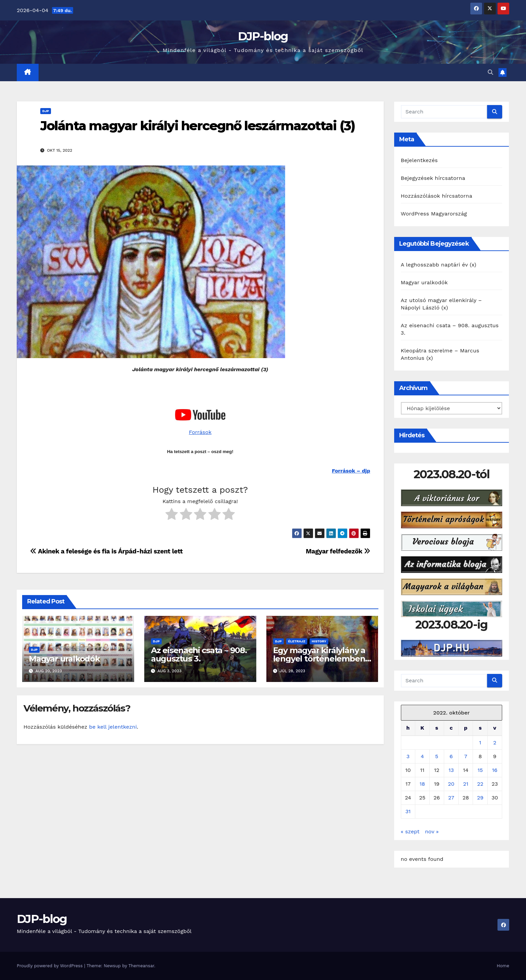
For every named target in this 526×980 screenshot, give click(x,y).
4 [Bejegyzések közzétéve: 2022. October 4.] (422, 756)
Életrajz (297, 641)
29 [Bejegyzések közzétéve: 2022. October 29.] (480, 798)
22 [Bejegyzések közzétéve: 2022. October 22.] (480, 784)
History (319, 641)
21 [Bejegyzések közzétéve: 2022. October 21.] (466, 784)
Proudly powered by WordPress (50, 966)
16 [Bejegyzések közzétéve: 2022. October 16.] (495, 770)
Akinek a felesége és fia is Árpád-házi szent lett (106, 551)
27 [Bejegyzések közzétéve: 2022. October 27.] (451, 798)
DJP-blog (263, 36)
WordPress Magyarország (434, 214)
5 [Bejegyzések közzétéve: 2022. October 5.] (437, 756)
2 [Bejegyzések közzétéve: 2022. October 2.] (495, 743)
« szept (410, 831)
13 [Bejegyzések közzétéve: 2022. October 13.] (451, 770)
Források (200, 432)
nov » (432, 831)
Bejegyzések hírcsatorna (433, 178)
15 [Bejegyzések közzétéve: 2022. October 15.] (480, 770)
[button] (490, 72)
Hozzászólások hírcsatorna (437, 196)
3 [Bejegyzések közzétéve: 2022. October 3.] (408, 756)
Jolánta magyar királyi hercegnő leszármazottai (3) (198, 126)
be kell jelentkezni (113, 727)
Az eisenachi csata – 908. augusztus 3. (199, 654)
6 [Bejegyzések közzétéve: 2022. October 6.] (451, 756)
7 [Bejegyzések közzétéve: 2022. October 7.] (466, 756)
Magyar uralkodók (64, 659)
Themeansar (141, 966)
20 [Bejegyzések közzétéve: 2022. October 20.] (451, 784)
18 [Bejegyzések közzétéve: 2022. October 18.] (422, 784)
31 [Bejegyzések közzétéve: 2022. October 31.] (408, 811)
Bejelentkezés (419, 160)
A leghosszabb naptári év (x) (439, 265)
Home (503, 966)
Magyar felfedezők (338, 551)
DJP (46, 111)
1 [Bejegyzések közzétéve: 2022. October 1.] (480, 743)
